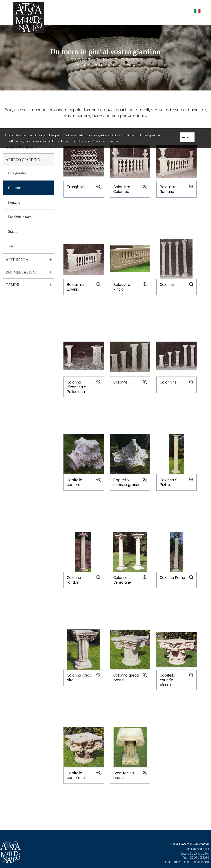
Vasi (11, 246)
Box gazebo (17, 173)
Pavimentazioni (21, 272)
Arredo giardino (23, 160)
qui (116, 141)
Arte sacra (17, 260)
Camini (12, 285)
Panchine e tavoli (21, 217)
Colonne (14, 188)
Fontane (14, 202)
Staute (13, 232)
